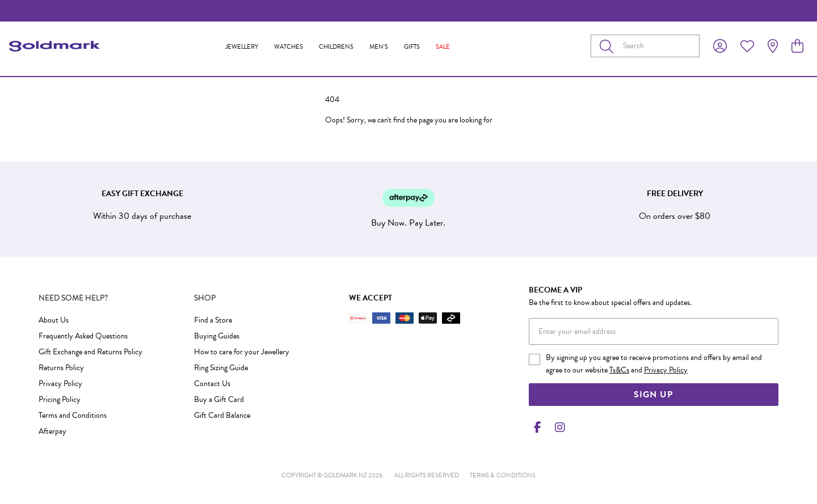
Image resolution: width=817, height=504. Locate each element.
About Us (54, 320)
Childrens (336, 47)
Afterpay (52, 431)
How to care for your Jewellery (242, 352)
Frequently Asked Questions (83, 336)
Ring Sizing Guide (221, 368)
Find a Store (213, 320)
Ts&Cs (619, 370)
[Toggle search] (609, 46)
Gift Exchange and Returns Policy (90, 352)
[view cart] (797, 46)
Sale (443, 47)
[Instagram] (558, 427)
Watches (289, 47)
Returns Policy (61, 368)
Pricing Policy (60, 399)
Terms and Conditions (73, 415)
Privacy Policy (60, 384)
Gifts (412, 47)
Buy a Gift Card (219, 399)
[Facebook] (538, 427)
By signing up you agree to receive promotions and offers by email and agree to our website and (654, 364)
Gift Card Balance (222, 415)
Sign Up (653, 395)
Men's (379, 47)
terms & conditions (503, 475)
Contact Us (212, 384)
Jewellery (242, 47)
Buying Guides (217, 336)
